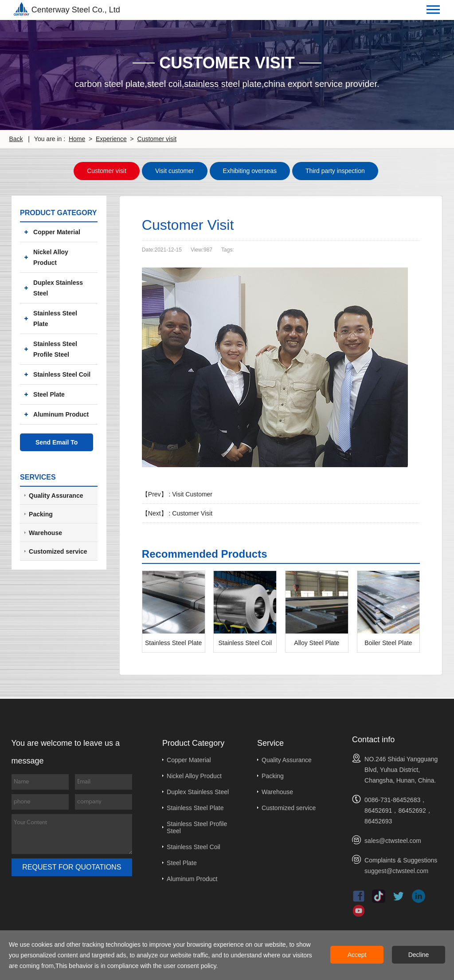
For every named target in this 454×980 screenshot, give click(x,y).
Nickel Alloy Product (51, 256)
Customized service (289, 807)
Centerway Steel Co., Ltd (67, 9)
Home (77, 139)
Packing (273, 775)
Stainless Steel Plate (55, 318)
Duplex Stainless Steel (58, 287)
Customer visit (157, 139)
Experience (111, 139)
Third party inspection (335, 170)
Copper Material (57, 231)
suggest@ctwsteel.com (396, 870)
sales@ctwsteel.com (393, 840)
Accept (357, 955)
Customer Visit (192, 512)
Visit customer (175, 170)
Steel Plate (49, 394)
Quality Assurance (287, 759)
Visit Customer (192, 493)
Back (16, 139)
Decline (419, 955)
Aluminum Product (61, 413)
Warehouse (277, 791)
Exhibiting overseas (250, 170)
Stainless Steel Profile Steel (55, 348)
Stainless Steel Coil (62, 374)
